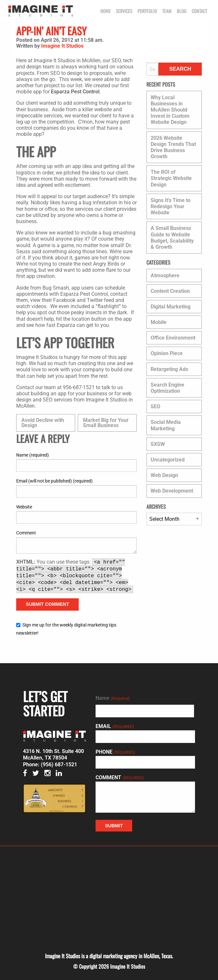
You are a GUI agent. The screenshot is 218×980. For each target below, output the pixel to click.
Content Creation (170, 291)
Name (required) (33, 455)
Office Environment (173, 338)
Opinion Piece (167, 353)
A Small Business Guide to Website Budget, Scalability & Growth (172, 238)
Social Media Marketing (166, 425)
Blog (182, 11)
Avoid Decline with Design (43, 423)
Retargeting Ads (169, 369)
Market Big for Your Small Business (106, 423)
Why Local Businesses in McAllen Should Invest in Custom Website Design (170, 110)
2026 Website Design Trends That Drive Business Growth (173, 147)
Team (167, 11)
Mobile (159, 322)
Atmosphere (165, 275)
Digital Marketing (171, 307)
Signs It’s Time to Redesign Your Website (171, 206)
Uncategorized (168, 460)
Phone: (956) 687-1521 (50, 765)
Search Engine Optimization (167, 388)
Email (115, 726)
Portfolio (147, 11)
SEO (155, 406)
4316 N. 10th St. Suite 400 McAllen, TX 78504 (53, 755)
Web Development (172, 491)
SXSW (158, 444)
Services (124, 11)
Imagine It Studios (62, 46)
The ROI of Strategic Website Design (171, 178)
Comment (26, 533)
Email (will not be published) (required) (54, 481)
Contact (200, 11)
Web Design (164, 475)
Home (106, 11)
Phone (115, 752)
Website (24, 507)
